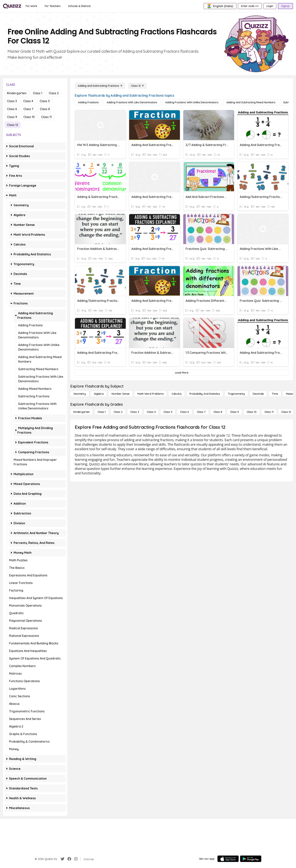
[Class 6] (184, 412)
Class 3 (12, 101)
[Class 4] (151, 412)
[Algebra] (99, 394)
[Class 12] (137, 86)
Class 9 (12, 117)
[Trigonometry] (236, 394)
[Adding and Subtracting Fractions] (100, 86)
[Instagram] (76, 859)
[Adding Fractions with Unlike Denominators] (192, 102)
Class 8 (45, 109)
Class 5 (45, 101)
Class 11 (46, 117)
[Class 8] (218, 412)
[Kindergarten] (82, 412)
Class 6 (12, 109)
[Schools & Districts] (79, 6)
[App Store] (228, 859)
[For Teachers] (53, 6)
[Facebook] (69, 859)
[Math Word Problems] (150, 394)
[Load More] (182, 373)
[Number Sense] (121, 394)
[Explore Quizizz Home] (12, 6)
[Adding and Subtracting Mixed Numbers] (251, 102)
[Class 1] (102, 412)
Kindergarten (17, 93)
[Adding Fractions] (88, 102)
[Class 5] (168, 412)
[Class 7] (201, 412)
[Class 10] (252, 412)
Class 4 (28, 101)
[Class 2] (118, 412)
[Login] (270, 6)
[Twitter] (62, 859)
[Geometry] (80, 394)
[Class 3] (135, 412)
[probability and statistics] (205, 394)
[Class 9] (234, 412)
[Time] (275, 394)
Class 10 (29, 117)
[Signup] (285, 6)
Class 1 (38, 93)
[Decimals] (258, 394)
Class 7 (28, 109)
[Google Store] (251, 859)
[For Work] (31, 6)
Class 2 (54, 93)
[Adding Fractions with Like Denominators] (132, 102)
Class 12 (13, 125)
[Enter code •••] (250, 6)
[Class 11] (269, 412)
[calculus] (177, 394)
